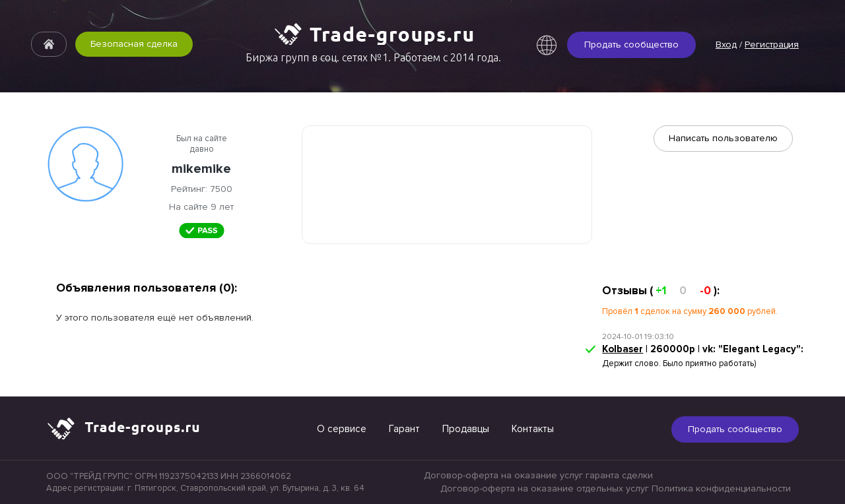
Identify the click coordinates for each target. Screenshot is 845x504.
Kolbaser (623, 349)
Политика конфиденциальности (721, 488)
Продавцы (466, 429)
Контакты (533, 429)
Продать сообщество (631, 45)
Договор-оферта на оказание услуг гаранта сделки (538, 475)
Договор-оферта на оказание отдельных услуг (545, 488)
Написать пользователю (723, 138)
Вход (726, 45)
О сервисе (342, 429)
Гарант (404, 429)
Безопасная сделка (134, 44)
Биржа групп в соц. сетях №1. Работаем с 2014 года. (373, 57)
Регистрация (772, 45)
